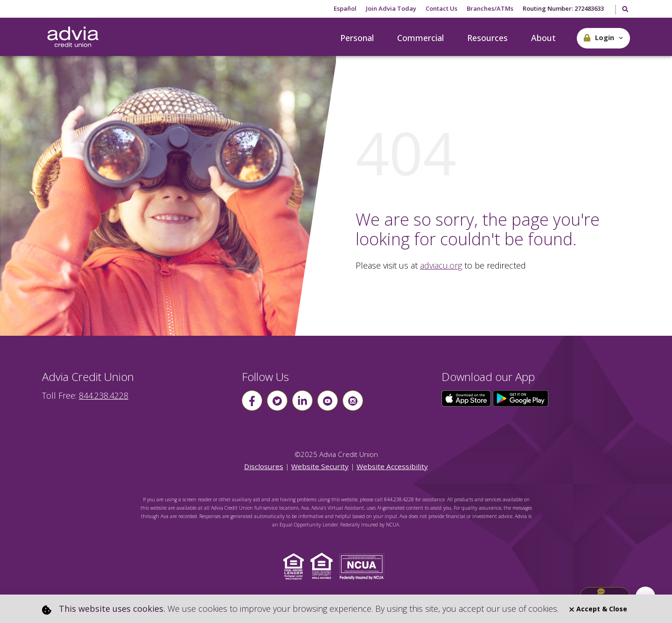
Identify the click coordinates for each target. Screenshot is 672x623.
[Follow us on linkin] (302, 401)
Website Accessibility (392, 466)
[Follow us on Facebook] (252, 401)
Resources (487, 38)
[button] (603, 38)
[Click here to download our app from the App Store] (467, 398)
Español (345, 8)
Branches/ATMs (490, 8)
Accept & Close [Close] (598, 609)
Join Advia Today (391, 8)
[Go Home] (73, 37)
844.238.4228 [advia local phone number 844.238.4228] (104, 395)
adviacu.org (441, 265)
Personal (357, 38)
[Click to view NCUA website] (364, 566)
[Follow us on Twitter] (277, 401)
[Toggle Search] (625, 10)
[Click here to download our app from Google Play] (521, 398)
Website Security (320, 466)
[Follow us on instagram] (353, 401)
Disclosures (264, 466)
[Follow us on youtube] (328, 401)
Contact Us (441, 8)
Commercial (420, 38)
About (543, 38)
